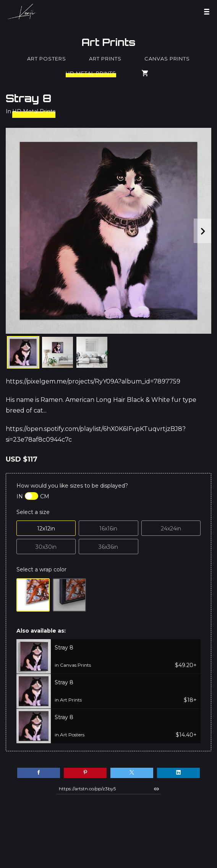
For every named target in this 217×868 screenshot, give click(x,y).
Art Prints (108, 42)
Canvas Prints (167, 59)
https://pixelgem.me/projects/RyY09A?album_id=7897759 (93, 381)
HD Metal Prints (91, 73)
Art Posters (47, 59)
